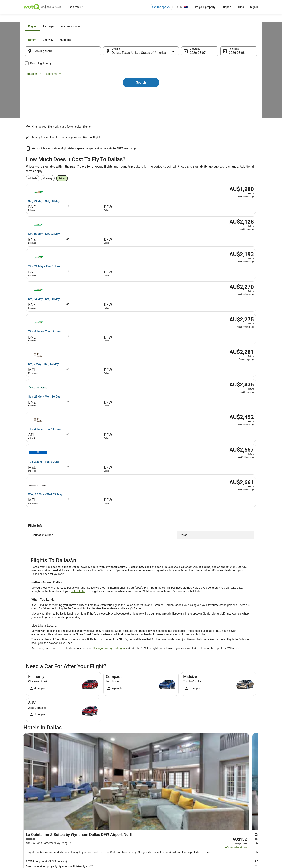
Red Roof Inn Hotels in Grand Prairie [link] (49, 719)
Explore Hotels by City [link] (96, 809)
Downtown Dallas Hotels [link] (157, 704)
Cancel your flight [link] (215, 803)
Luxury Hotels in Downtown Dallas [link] (48, 704)
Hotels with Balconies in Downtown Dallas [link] (168, 697)
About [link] (27, 790)
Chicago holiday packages (109, 446)
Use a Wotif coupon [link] (216, 815)
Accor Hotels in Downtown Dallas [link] (48, 697)
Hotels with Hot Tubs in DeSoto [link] (46, 712)
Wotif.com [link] (29, 19)
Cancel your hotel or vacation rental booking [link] (229, 796)
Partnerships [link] (30, 809)
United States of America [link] (61, 19)
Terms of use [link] (152, 803)
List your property (205, 7)
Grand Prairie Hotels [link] (40, 727)
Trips (241, 7)
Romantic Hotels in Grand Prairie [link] (162, 719)
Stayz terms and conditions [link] (159, 809)
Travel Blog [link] (90, 828)
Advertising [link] (29, 828)
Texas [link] (81, 19)
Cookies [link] (149, 796)
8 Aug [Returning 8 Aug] (228, 97)
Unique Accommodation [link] (97, 822)
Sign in (254, 7)
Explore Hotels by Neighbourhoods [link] (102, 796)
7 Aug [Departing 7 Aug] (191, 97)
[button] (141, 673)
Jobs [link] (26, 796)
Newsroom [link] (29, 815)
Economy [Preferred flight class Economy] (237, 84)
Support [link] (210, 790)
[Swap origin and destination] (106, 96)
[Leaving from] (68, 96)
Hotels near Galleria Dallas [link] (158, 727)
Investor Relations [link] (33, 822)
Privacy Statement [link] (154, 790)
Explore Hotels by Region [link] (97, 790)
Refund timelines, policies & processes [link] (226, 809)
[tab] (118, 71)
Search (141, 120)
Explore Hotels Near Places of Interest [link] (104, 803)
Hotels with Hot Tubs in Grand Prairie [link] (165, 712)
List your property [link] (33, 803)
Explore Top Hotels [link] (94, 815)
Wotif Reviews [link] (92, 834)
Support (227, 7)
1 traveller (216, 84)
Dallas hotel (78, 389)
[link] (56, 656)
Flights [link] (41, 19)
